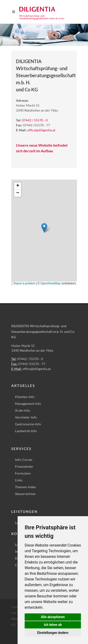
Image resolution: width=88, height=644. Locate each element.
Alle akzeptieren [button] (53, 617)
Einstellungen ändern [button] (53, 633)
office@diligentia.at (41, 130)
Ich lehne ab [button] (53, 625)
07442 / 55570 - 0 (35, 120)
